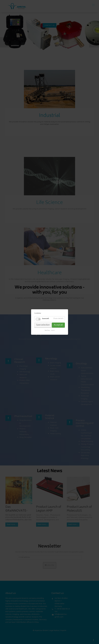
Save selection (43, 325)
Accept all (58, 325)
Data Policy (47, 331)
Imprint (53, 331)
